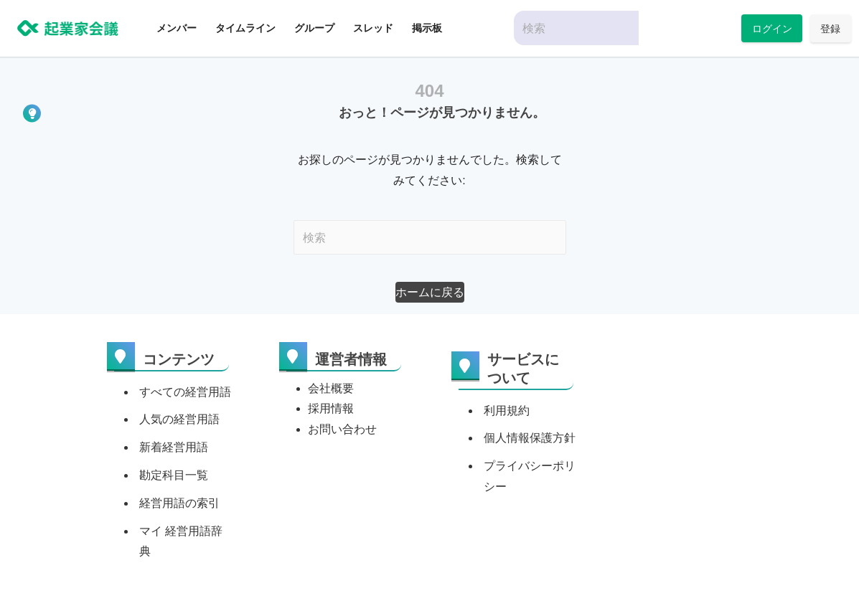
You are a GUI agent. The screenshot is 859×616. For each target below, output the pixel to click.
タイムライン (245, 28)
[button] (430, 292)
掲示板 (427, 28)
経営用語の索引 (179, 503)
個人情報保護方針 (530, 438)
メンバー (177, 28)
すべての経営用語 (185, 392)
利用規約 (507, 411)
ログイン (772, 28)
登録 (830, 28)
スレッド (373, 28)
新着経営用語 (174, 447)
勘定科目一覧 (174, 475)
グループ (314, 28)
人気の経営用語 (179, 419)
